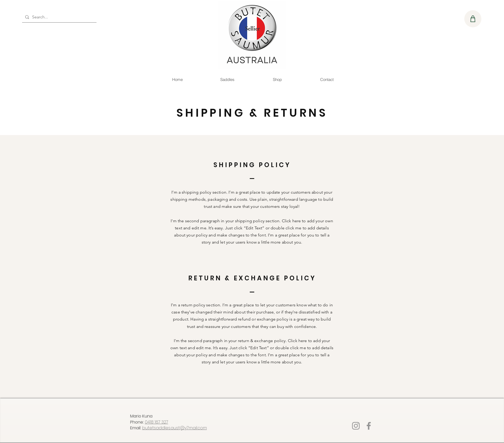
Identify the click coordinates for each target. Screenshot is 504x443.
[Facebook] (369, 426)
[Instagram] (356, 426)
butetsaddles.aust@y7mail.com (175, 428)
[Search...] (59, 17)
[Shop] (473, 19)
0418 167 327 (157, 422)
